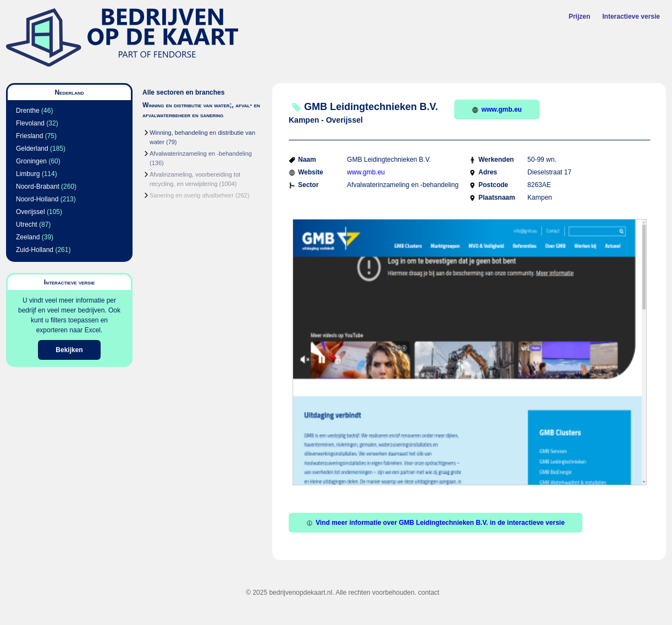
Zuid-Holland (35, 250)
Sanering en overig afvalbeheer (192, 195)
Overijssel (31, 212)
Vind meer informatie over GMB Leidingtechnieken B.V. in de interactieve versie (436, 523)
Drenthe (28, 111)
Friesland (29, 136)
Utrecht (27, 224)
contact (429, 593)
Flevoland (30, 123)
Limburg (28, 174)
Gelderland (32, 149)
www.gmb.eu (497, 109)
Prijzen (579, 17)
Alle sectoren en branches (183, 92)
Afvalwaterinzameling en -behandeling (201, 153)
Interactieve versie (631, 17)
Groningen (31, 161)
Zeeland (28, 237)
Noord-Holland (37, 199)
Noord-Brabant (38, 187)
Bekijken (69, 350)
